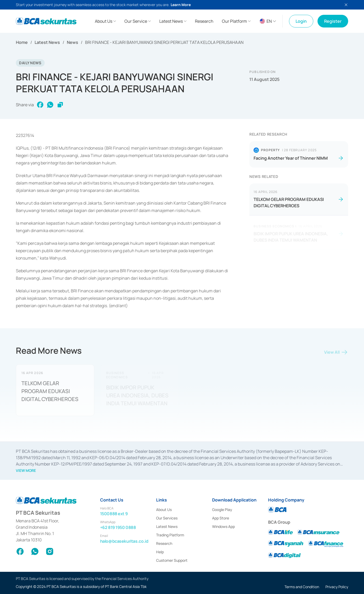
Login (301, 21)
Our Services (167, 518)
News (73, 42)
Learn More (181, 5)
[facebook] (40, 105)
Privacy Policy (337, 587)
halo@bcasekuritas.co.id (124, 541)
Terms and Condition (302, 587)
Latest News (47, 42)
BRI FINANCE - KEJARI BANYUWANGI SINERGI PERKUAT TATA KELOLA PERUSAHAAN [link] (164, 42)
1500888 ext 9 (114, 514)
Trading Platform (170, 535)
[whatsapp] (50, 105)
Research (164, 543)
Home (22, 42)
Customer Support (172, 560)
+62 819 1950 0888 (118, 527)
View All (336, 353)
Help (160, 552)
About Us (164, 510)
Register (333, 21)
